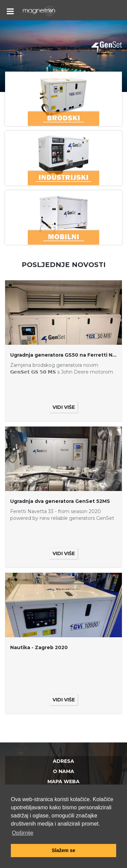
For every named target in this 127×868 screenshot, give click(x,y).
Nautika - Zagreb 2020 (39, 647)
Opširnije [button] (23, 833)
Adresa (63, 761)
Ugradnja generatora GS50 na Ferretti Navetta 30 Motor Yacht (63, 355)
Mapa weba (63, 781)
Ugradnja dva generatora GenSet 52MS (60, 501)
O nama (63, 771)
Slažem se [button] (64, 850)
